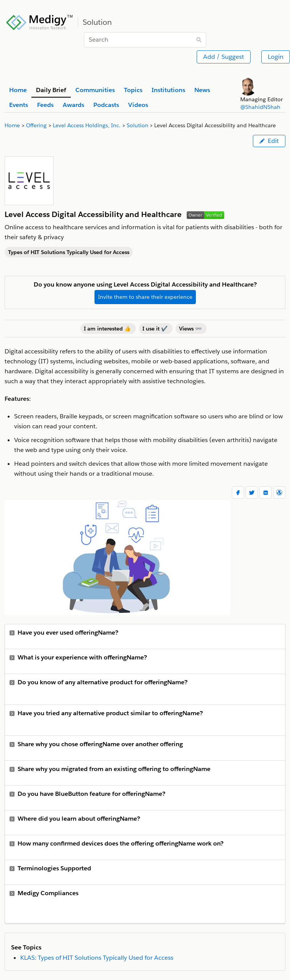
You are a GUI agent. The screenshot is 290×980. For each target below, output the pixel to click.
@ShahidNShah (260, 107)
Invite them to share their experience (145, 297)
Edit (269, 141)
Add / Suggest (224, 57)
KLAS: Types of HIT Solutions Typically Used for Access (97, 958)
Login (276, 57)
